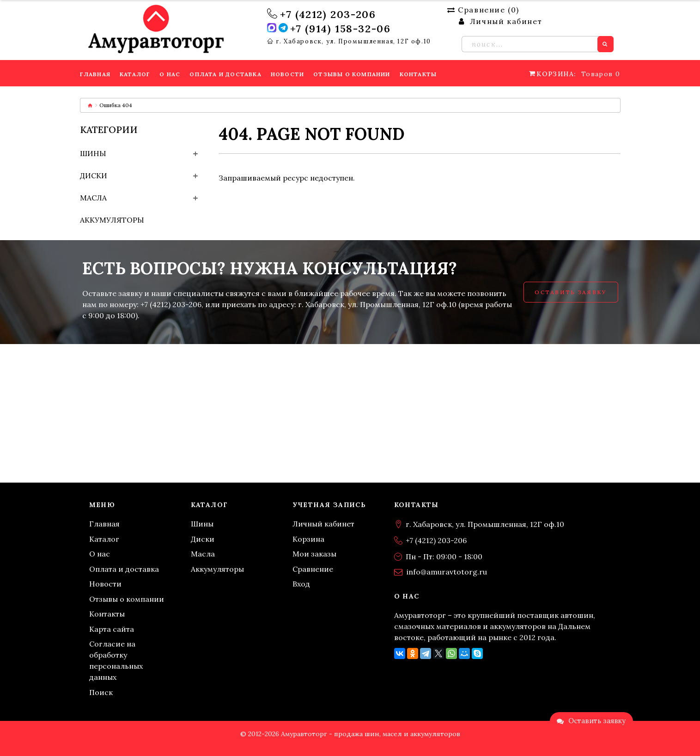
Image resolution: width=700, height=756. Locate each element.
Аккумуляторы (112, 220)
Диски (94, 175)
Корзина (308, 539)
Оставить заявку (571, 292)
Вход (301, 584)
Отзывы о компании (127, 599)
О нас (100, 554)
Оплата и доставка (124, 569)
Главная (104, 524)
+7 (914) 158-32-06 (341, 29)
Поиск (101, 692)
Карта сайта (112, 629)
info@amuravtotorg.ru (447, 572)
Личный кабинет (323, 524)
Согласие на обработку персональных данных (116, 660)
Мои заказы (314, 554)
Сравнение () (483, 10)
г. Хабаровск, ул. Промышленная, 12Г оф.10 (353, 42)
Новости (105, 584)
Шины (93, 153)
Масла (93, 198)
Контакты (107, 614)
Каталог (104, 539)
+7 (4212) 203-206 (328, 14)
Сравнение (313, 569)
